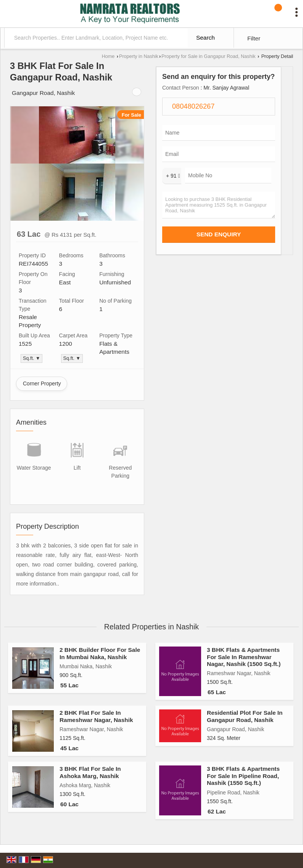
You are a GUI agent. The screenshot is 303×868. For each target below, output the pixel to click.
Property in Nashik (139, 56)
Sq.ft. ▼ (31, 358)
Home (108, 56)
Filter (254, 38)
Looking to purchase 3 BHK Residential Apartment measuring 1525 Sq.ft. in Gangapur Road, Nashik (219, 205)
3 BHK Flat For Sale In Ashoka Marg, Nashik (90, 772)
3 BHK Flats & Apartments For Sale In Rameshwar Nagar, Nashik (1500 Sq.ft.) (244, 657)
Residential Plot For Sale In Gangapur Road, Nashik (245, 716)
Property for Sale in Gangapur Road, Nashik (208, 56)
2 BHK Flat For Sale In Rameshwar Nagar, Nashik (96, 716)
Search (205, 38)
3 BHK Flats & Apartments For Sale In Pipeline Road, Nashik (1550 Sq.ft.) (243, 776)
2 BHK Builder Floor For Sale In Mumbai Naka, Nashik (100, 653)
